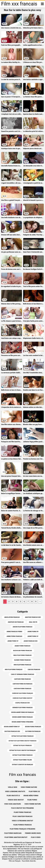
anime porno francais (14, 636)
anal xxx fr (33, 622)
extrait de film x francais (22, 746)
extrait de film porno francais (22, 736)
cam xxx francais (34, 670)
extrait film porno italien (23, 760)
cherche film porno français (22, 693)
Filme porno (32, 800)
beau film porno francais (22, 655)
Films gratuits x (13, 796)
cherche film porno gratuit (22, 698)
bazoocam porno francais (23, 651)
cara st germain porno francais (23, 674)
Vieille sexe (13, 787)
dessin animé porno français (22, 717)
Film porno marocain (13, 833)
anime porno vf (13, 641)
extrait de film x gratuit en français (22, 750)
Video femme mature (29, 787)
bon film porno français (14, 670)
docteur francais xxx (12, 731)
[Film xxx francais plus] (42, 4)
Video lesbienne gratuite (15, 791)
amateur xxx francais (16, 622)
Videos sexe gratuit (16, 800)
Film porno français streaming (22, 829)
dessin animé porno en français (22, 712)
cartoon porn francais (22, 679)
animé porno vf (33, 636)
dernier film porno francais (23, 708)
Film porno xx (34, 791)
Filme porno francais (22, 812)
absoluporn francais (12, 617)
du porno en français (33, 731)
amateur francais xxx (33, 617)
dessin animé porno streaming (23, 722)
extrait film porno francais (22, 755)
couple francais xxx (22, 703)
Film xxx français (15, 861)
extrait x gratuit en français (23, 765)
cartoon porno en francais (22, 684)
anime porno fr (33, 632)
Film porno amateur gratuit (16, 837)
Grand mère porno (31, 796)
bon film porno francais (22, 665)
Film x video (36, 837)
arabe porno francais (22, 646)
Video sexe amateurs (13, 804)
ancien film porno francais (22, 627)
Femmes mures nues (33, 833)
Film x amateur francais (22, 816)
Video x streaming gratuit (22, 821)
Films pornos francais (22, 825)
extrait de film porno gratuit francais (22, 741)
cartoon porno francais (22, 689)
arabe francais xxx (31, 641)
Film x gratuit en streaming (22, 808)
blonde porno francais (22, 660)
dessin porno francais (33, 727)
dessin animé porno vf (12, 727)
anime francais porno (14, 632)
